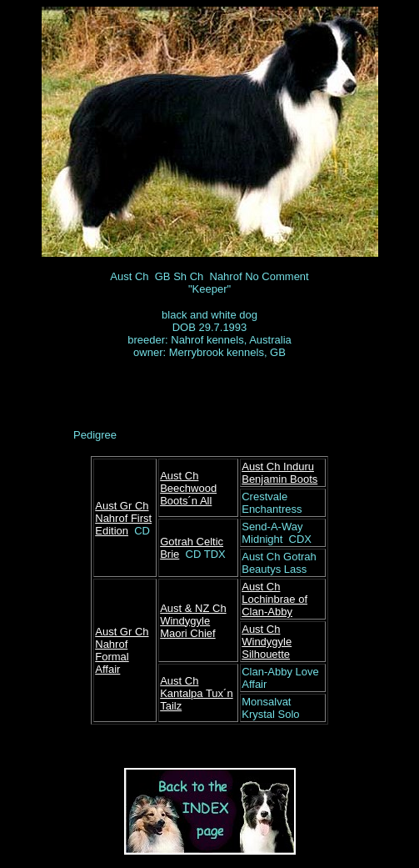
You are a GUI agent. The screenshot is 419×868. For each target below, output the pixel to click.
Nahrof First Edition (123, 524)
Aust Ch (179, 681)
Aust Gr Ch (122, 506)
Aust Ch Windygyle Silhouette (267, 642)
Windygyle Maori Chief (187, 627)
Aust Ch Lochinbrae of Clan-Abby (274, 599)
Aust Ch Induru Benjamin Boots (279, 473)
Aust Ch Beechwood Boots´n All (188, 488)
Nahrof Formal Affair (112, 657)
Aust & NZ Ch (193, 608)
